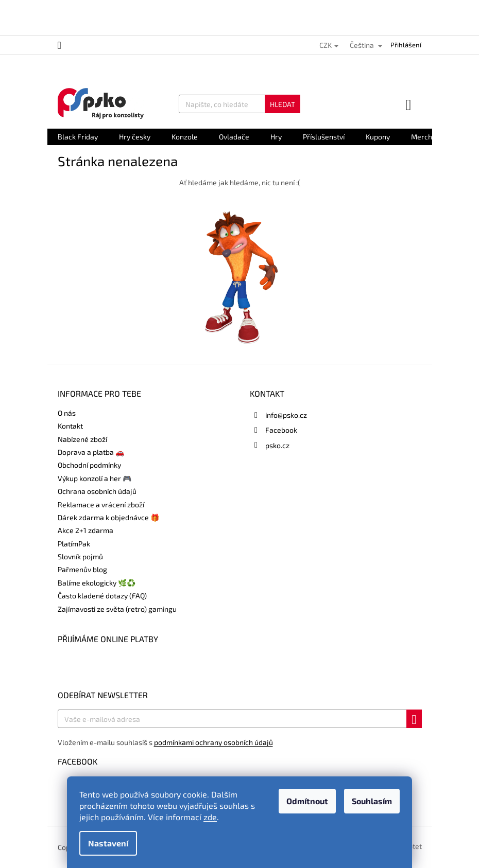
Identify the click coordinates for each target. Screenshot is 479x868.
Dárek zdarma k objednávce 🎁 (108, 517)
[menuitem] (78, 137)
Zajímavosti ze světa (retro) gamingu (117, 609)
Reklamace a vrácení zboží (101, 504)
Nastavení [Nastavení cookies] (108, 843)
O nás (67, 413)
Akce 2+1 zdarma (85, 530)
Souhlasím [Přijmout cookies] (372, 801)
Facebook (281, 430)
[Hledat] (239, 104)
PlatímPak (74, 544)
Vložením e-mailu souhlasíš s (165, 742)
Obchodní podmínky (89, 465)
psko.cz (277, 445)
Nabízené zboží (82, 439)
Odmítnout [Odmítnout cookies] (307, 801)
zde (210, 817)
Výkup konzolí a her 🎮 (95, 478)
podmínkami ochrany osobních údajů (213, 742)
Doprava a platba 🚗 (91, 452)
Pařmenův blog (82, 569)
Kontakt (70, 426)
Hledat (283, 104)
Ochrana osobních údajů (97, 491)
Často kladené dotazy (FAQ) (102, 596)
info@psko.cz (286, 415)
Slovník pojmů (80, 556)
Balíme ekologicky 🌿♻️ (97, 583)
